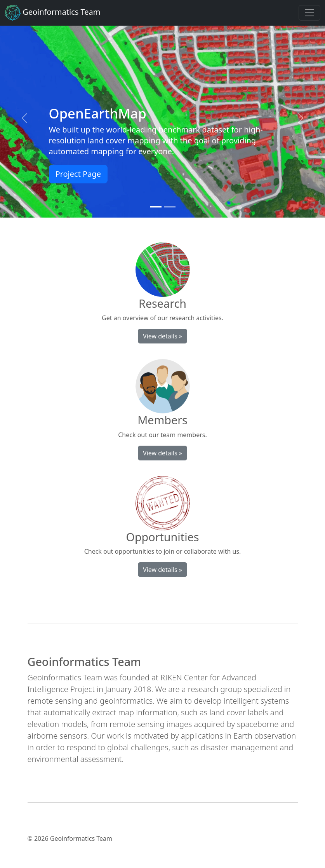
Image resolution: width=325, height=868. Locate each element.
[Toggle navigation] (309, 13)
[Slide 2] (170, 207)
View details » (162, 336)
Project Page (78, 174)
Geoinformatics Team (52, 13)
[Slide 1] (156, 207)
